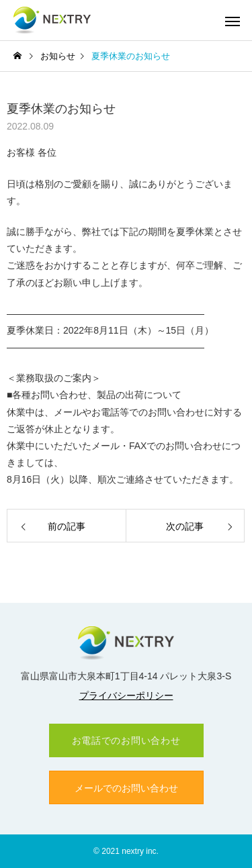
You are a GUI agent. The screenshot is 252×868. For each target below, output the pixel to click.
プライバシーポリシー (126, 695)
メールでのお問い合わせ (126, 788)
